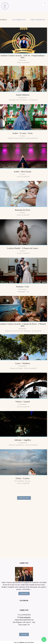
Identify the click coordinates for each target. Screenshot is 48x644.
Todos (3, 20)
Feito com (24, 642)
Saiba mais (24, 594)
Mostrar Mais (24, 498)
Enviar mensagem (25, 617)
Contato (24, 634)
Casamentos (19, 20)
